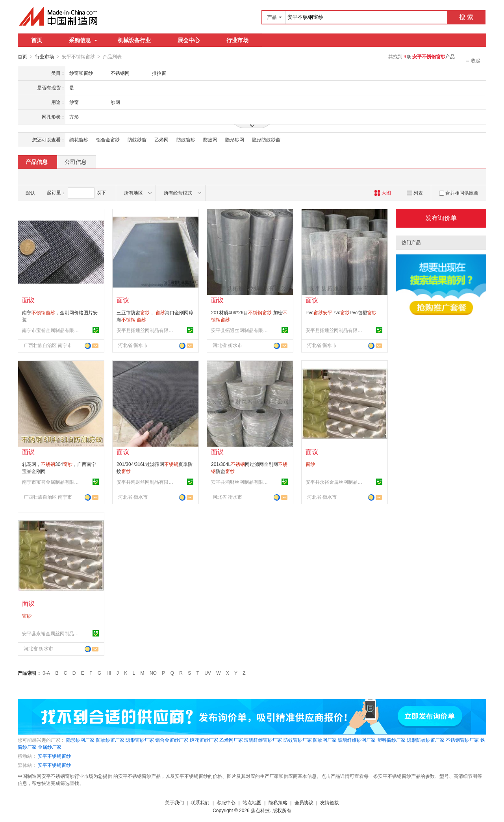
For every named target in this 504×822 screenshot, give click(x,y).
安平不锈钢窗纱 (54, 756)
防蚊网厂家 (325, 740)
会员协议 (304, 802)
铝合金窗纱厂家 (172, 740)
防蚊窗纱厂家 (298, 740)
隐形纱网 (235, 139)
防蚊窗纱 (186, 139)
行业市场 (237, 40)
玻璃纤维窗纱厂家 (263, 740)
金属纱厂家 (50, 747)
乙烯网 (161, 139)
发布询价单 (441, 218)
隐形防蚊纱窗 (266, 139)
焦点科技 (260, 810)
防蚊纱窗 (137, 139)
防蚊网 (210, 139)
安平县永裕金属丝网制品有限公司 (335, 482)
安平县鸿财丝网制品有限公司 (146, 482)
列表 (415, 193)
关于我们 (174, 802)
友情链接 (330, 802)
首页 (37, 40)
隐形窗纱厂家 (140, 740)
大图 (383, 193)
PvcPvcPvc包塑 (341, 312)
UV (208, 673)
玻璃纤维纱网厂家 (357, 740)
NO (153, 673)
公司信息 (76, 161)
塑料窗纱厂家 (391, 740)
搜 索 (466, 17)
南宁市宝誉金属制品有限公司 (52, 330)
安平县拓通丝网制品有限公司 (146, 330)
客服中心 (226, 802)
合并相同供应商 (459, 193)
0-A (46, 673)
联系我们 (200, 802)
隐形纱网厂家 (80, 740)
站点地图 (252, 802)
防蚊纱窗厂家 (110, 740)
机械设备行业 (134, 40)
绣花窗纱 (79, 139)
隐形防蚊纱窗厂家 (426, 740)
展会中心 (189, 40)
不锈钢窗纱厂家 (462, 740)
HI (109, 673)
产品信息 (37, 161)
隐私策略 (278, 802)
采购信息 (83, 40)
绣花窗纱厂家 (204, 740)
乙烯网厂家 (231, 740)
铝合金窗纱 (108, 139)
